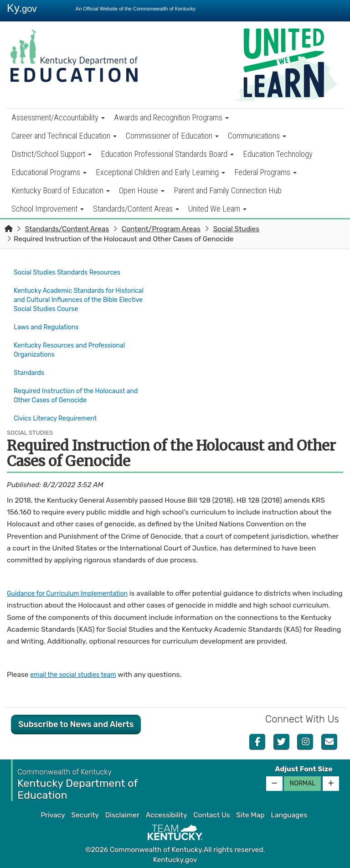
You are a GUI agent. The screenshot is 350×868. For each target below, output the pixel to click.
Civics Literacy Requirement (60, 419)
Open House (142, 190)
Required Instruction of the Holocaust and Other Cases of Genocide (66, 392)
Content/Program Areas (161, 229)
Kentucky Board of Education (61, 190)
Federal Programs (265, 172)
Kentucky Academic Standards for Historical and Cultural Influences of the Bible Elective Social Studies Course (79, 298)
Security (85, 814)
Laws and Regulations (50, 324)
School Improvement (48, 209)
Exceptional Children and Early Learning (160, 172)
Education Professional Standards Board (167, 154)
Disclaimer (122, 814)
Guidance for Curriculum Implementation (74, 592)
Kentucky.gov (175, 858)
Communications (257, 136)
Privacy (53, 814)
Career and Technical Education (64, 136)
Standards (31, 366)
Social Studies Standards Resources (73, 272)
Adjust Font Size (304, 767)
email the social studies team (78, 673)
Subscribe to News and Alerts (76, 722)
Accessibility (167, 814)
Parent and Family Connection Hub (228, 190)
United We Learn (217, 209)
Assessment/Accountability (58, 117)
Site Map (250, 814)
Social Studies (237, 229)
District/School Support (51, 154)
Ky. (22, 8)
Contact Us (211, 814)
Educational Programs (49, 172)
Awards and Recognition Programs (171, 117)
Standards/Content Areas (136, 209)
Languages (289, 814)
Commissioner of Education (172, 136)
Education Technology (278, 154)
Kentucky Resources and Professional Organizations (75, 345)
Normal (302, 782)
